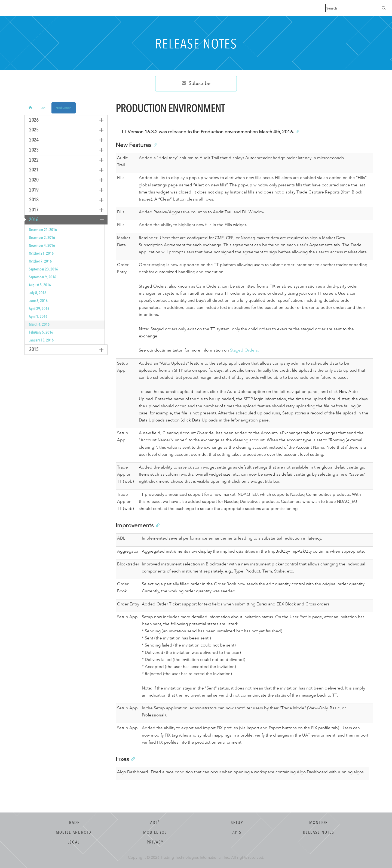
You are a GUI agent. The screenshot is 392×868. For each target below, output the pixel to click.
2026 (32, 120)
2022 (32, 160)
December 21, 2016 (43, 230)
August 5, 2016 (40, 285)
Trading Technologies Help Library (33, 8)
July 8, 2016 (38, 293)
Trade (73, 823)
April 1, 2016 (38, 317)
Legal (74, 842)
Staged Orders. (244, 350)
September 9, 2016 (42, 277)
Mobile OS (155, 832)
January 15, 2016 (41, 340)
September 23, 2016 (43, 269)
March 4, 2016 (39, 324)
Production (64, 108)
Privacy (155, 842)
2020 (32, 180)
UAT (44, 108)
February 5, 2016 (41, 332)
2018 (32, 200)
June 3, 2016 (38, 301)
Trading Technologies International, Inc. (195, 858)
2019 (32, 190)
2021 (32, 170)
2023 (32, 150)
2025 (32, 130)
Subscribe (196, 83)
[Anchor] (297, 131)
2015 (32, 350)
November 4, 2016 (42, 246)
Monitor (319, 823)
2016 (31, 220)
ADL (155, 823)
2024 (32, 140)
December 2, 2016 (42, 238)
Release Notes (319, 832)
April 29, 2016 (39, 309)
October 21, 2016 (41, 253)
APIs (237, 832)
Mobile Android (74, 832)
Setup (237, 823)
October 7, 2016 (40, 261)
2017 (32, 210)
